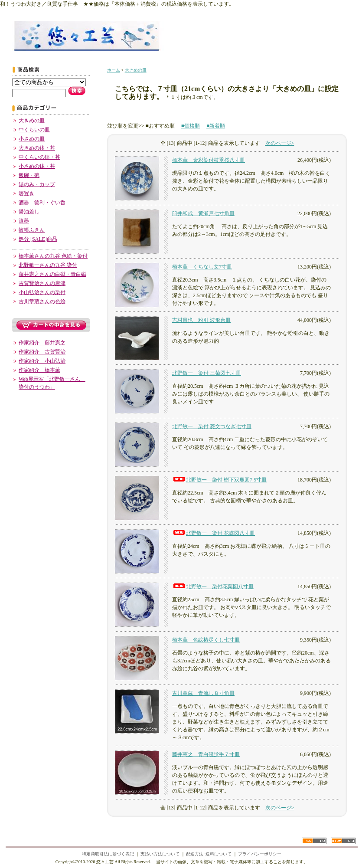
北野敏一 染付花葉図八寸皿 (213, 586)
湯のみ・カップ (37, 184)
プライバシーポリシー (260, 854)
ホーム (114, 70)
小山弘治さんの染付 (42, 292)
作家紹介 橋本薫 (39, 370)
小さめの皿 (32, 139)
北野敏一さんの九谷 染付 (48, 265)
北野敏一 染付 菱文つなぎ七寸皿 (212, 426)
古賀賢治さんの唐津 (42, 283)
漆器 (24, 221)
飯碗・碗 (29, 175)
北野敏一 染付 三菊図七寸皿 (207, 373)
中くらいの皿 (34, 130)
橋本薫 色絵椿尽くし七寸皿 (206, 640)
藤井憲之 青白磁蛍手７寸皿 (206, 754)
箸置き (26, 193)
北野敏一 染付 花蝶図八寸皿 (214, 533)
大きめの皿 (32, 121)
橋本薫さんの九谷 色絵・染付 (53, 256)
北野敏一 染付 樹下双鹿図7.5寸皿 (219, 480)
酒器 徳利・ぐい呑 (42, 203)
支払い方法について (160, 854)
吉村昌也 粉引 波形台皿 (201, 320)
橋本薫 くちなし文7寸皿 (202, 267)
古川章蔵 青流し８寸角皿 (203, 693)
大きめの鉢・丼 (37, 148)
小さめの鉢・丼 (37, 166)
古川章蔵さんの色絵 (42, 301)
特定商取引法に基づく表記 (108, 854)
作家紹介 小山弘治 (42, 361)
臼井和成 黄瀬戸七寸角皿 (203, 213)
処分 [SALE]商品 (38, 239)
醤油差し (29, 212)
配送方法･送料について (209, 854)
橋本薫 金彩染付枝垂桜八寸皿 (209, 160)
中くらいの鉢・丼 (39, 157)
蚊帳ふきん (32, 230)
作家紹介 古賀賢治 (42, 352)
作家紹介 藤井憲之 (42, 343)
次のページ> (280, 143)
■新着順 (216, 126)
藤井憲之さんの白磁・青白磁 (52, 274)
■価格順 (191, 126)
